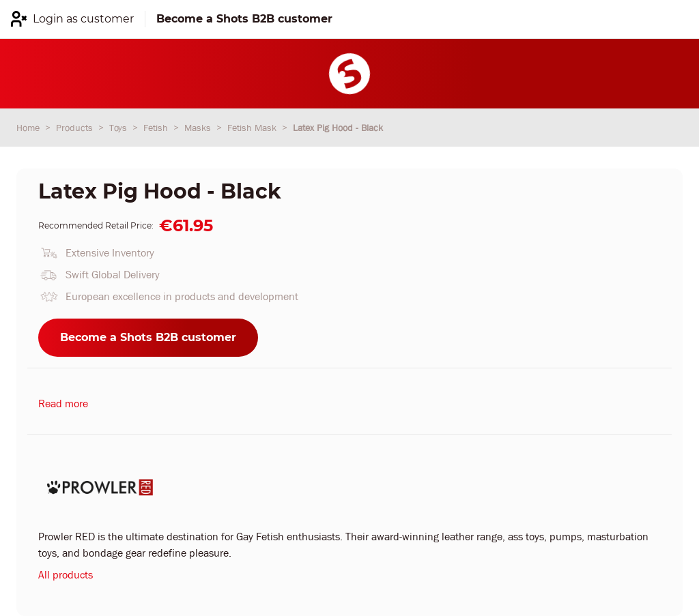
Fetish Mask (253, 128)
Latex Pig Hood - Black (338, 128)
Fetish (157, 128)
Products (76, 128)
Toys (119, 128)
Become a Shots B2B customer (148, 337)
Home (29, 128)
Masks (199, 128)
